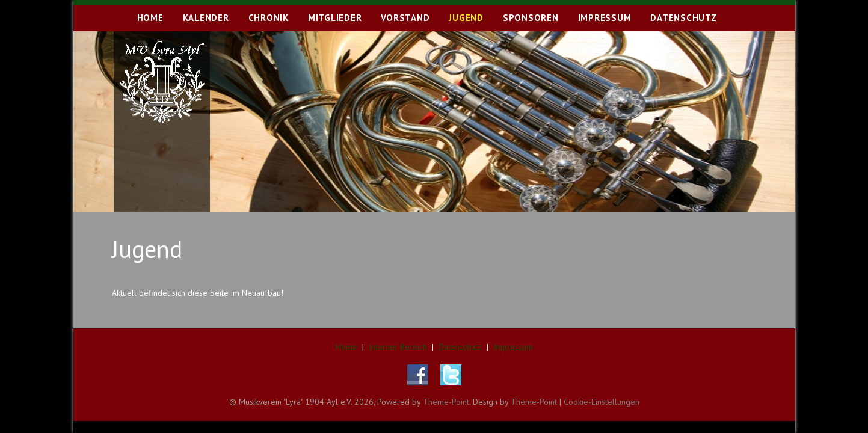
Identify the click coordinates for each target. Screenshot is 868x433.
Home (346, 347)
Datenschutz (460, 347)
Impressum (513, 347)
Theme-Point (446, 402)
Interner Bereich (398, 347)
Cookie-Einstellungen (602, 402)
